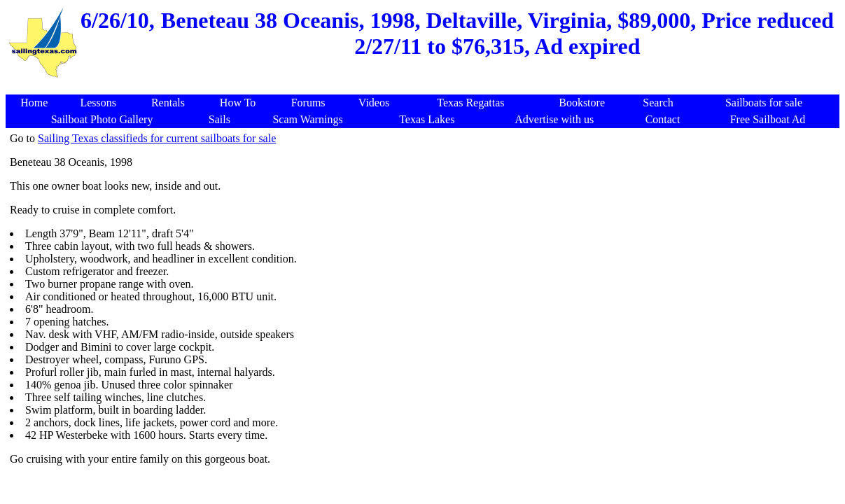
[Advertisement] (425, 87)
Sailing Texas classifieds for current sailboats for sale (157, 138)
